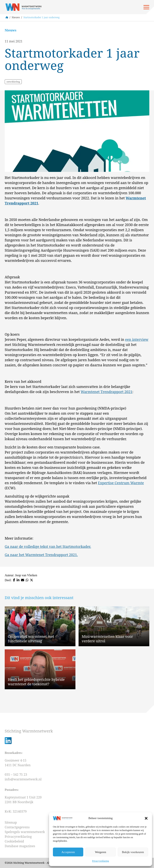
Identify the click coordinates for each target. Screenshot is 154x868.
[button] (146, 818)
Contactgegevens (17, 827)
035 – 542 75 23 (16, 775)
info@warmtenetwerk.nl (23, 779)
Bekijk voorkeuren (133, 852)
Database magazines (20, 846)
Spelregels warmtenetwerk (25, 832)
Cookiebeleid (14, 841)
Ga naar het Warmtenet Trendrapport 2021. (41, 555)
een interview (137, 339)
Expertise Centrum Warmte (121, 483)
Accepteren (68, 852)
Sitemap (11, 822)
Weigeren (100, 852)
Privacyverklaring (101, 861)
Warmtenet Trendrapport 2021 (107, 392)
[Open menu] (146, 7)
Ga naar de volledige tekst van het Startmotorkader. (48, 546)
